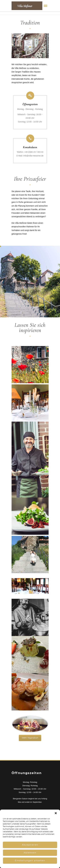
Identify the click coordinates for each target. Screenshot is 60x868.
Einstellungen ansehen (30, 861)
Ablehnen (30, 853)
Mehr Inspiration (30, 738)
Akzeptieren (30, 845)
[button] (56, 813)
